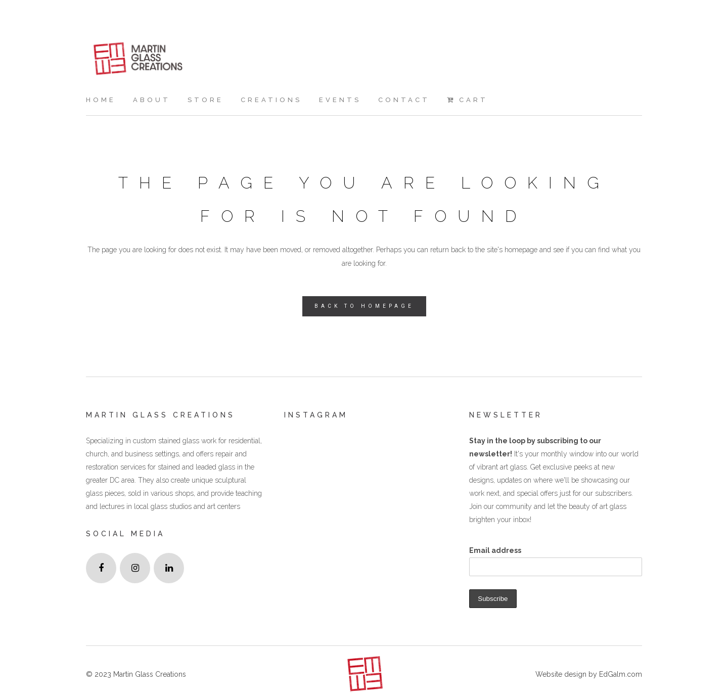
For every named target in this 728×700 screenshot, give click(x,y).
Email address (495, 550)
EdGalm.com (620, 674)
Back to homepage (364, 306)
